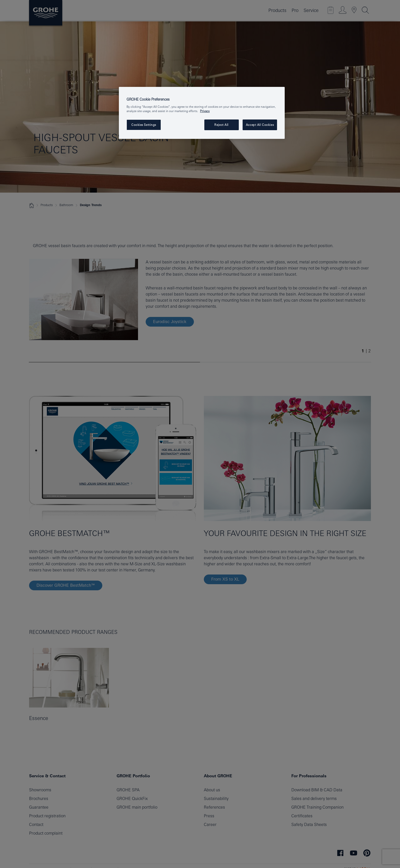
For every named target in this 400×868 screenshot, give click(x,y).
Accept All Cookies (260, 125)
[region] (202, 113)
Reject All (221, 125)
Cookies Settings (144, 125)
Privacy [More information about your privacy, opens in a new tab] (205, 111)
